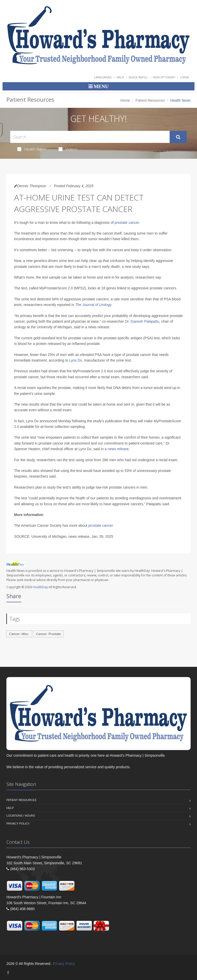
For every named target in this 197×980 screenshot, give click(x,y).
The (78, 305)
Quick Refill (138, 77)
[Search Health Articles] (90, 137)
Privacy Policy (18, 824)
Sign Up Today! (164, 77)
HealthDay (40, 587)
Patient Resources (150, 100)
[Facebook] (8, 973)
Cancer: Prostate (48, 634)
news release (118, 449)
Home (125, 100)
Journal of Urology (97, 305)
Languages (103, 77)
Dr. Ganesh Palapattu (142, 321)
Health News (32, 149)
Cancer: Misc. (19, 634)
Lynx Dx (76, 360)
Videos (68, 149)
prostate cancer (127, 223)
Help (120, 77)
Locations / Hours (21, 816)
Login (184, 77)
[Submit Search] (178, 137)
